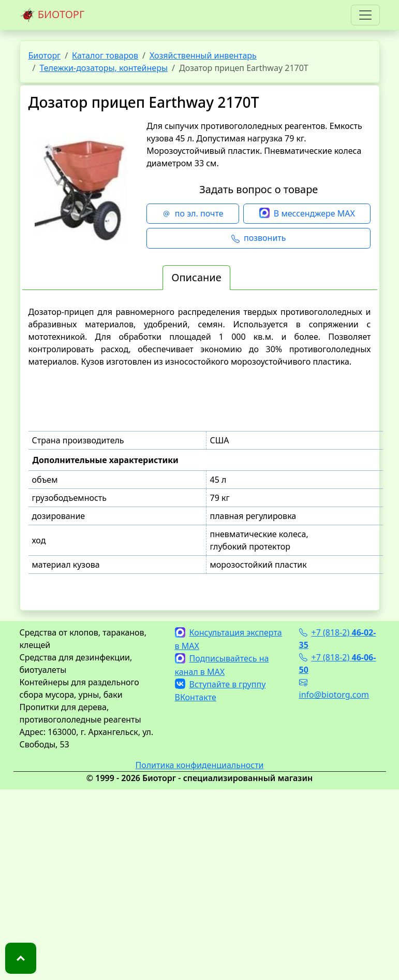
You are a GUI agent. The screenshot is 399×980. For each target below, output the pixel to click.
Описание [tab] (196, 277)
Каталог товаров (105, 55)
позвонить (258, 238)
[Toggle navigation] (365, 15)
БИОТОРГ (52, 15)
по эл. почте (193, 214)
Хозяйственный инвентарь (203, 55)
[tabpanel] (200, 454)
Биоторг (45, 55)
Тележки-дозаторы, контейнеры (104, 68)
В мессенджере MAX (307, 214)
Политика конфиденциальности (199, 765)
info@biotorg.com (334, 688)
